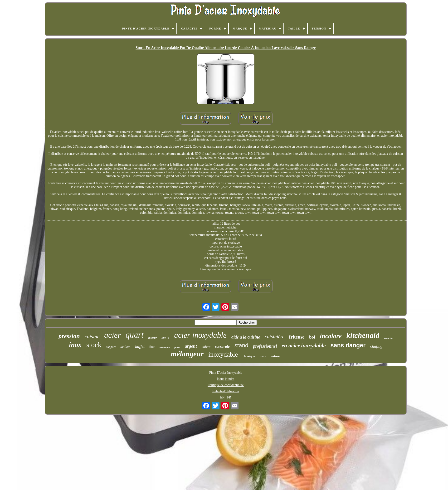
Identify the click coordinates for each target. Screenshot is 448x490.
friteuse (297, 337)
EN (222, 397)
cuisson (276, 356)
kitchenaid (363, 335)
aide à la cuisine (246, 337)
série (165, 337)
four (152, 347)
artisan (125, 347)
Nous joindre (226, 379)
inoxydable (223, 354)
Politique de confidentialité (226, 385)
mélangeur (187, 354)
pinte (177, 347)
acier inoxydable (200, 335)
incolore (331, 336)
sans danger (348, 345)
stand (241, 345)
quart (135, 335)
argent (191, 346)
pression (69, 336)
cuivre (206, 347)
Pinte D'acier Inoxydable (226, 373)
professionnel (265, 346)
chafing (376, 346)
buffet (140, 347)
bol (312, 337)
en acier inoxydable (304, 346)
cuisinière (275, 337)
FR (229, 397)
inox (75, 345)
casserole (222, 347)
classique (249, 356)
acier (112, 335)
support (111, 347)
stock (94, 345)
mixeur (153, 338)
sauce (263, 356)
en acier (388, 338)
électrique (165, 347)
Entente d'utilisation (226, 391)
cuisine (92, 337)
